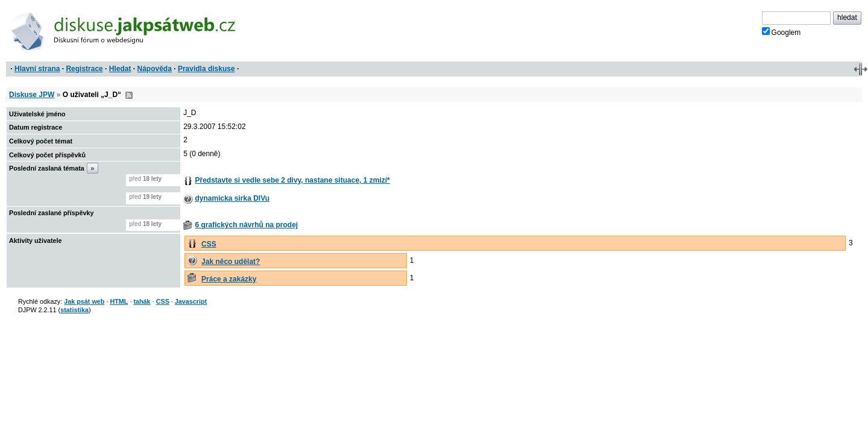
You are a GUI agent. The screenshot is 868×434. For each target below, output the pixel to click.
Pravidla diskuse (206, 69)
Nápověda (155, 69)
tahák (142, 301)
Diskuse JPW (32, 95)
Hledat (120, 69)
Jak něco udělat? (231, 262)
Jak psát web (84, 301)
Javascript (191, 301)
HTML (119, 301)
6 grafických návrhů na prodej (246, 225)
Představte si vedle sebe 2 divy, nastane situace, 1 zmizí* (292, 180)
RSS (129, 95)
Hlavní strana (37, 69)
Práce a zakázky (229, 279)
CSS (209, 244)
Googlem (782, 32)
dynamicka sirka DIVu (232, 198)
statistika (74, 310)
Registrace (84, 69)
